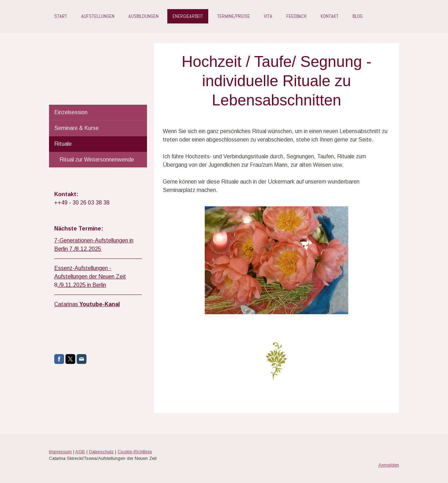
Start (61, 16)
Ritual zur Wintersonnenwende (97, 160)
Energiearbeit (188, 16)
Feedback (296, 16)
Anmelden (389, 465)
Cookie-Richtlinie (135, 452)
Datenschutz (101, 452)
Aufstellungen (98, 16)
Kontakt (330, 16)
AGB (80, 452)
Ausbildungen (143, 16)
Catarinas (87, 304)
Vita (268, 16)
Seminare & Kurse (76, 128)
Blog (358, 16)
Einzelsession (71, 112)
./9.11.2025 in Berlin (82, 285)
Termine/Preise (233, 16)
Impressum (60, 452)
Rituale (63, 144)
